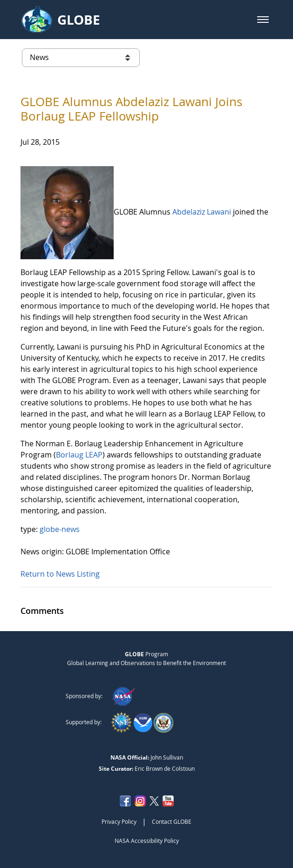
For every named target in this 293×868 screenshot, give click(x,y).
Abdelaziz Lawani (202, 212)
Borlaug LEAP (79, 455)
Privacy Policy (119, 821)
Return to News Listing (60, 574)
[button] (263, 20)
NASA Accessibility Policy (147, 841)
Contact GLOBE (172, 821)
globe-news (60, 529)
